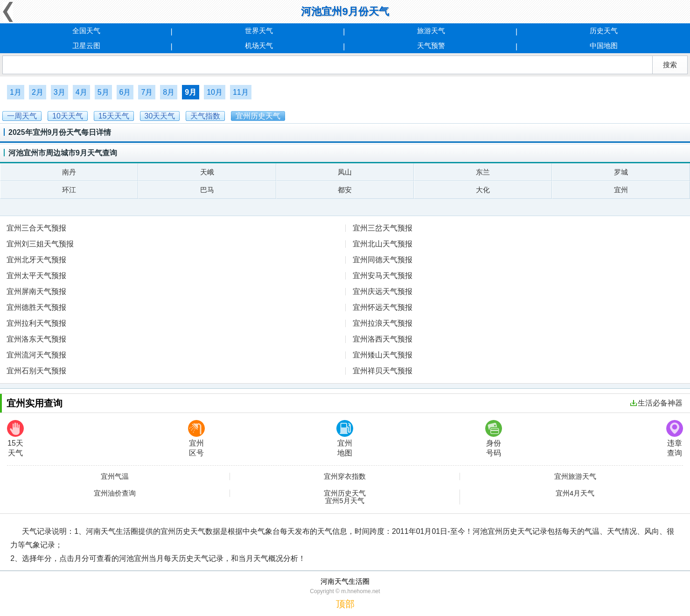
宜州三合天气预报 (36, 228)
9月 (191, 92)
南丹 (69, 172)
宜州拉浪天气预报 (383, 323)
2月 (38, 92)
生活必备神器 (656, 403)
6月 (125, 92)
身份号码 (494, 438)
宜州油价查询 (115, 493)
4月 (81, 92)
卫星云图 (86, 45)
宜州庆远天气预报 (383, 291)
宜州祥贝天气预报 (383, 371)
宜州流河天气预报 (36, 355)
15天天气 (15, 438)
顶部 (345, 604)
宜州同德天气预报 (383, 260)
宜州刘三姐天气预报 (40, 244)
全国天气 (86, 31)
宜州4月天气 (575, 493)
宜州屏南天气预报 (36, 291)
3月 (59, 92)
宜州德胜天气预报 (36, 307)
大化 (483, 190)
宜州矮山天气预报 (383, 355)
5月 (103, 92)
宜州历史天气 (345, 493)
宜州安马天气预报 (383, 276)
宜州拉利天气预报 (36, 323)
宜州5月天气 (345, 501)
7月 (147, 92)
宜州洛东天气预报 (36, 339)
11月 (241, 92)
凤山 (345, 172)
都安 (345, 190)
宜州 (621, 190)
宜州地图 (345, 438)
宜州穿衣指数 (345, 476)
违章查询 (675, 438)
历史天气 (604, 31)
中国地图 (604, 45)
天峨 (207, 172)
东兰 (483, 172)
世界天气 (259, 31)
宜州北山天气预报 (383, 244)
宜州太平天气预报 (36, 276)
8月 (169, 92)
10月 (215, 92)
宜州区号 (196, 438)
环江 (69, 190)
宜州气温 (115, 476)
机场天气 (259, 45)
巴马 (207, 190)
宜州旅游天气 (575, 476)
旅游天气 (431, 31)
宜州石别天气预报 (36, 371)
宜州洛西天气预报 (383, 339)
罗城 (621, 172)
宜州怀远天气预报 (383, 307)
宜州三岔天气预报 (383, 228)
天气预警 (431, 45)
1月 (16, 92)
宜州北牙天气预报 (36, 260)
